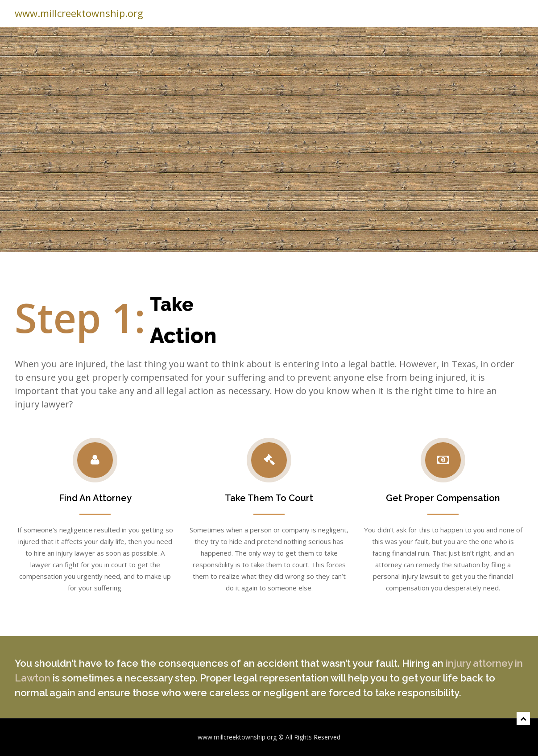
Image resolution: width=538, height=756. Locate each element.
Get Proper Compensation (443, 498)
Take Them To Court (269, 498)
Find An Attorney (95, 498)
